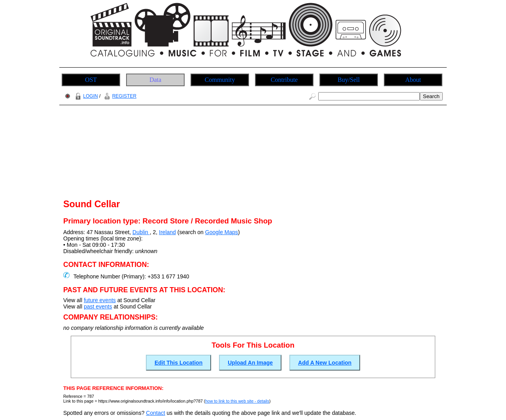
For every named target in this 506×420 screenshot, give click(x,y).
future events (100, 300)
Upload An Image (250, 363)
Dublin (141, 232)
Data (155, 80)
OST (91, 80)
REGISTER (119, 96)
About (413, 80)
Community (220, 80)
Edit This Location (178, 363)
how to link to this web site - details (237, 401)
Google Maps (222, 232)
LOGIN (85, 96)
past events (98, 306)
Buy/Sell (349, 80)
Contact (155, 413)
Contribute (284, 80)
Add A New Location (325, 363)
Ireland (167, 232)
